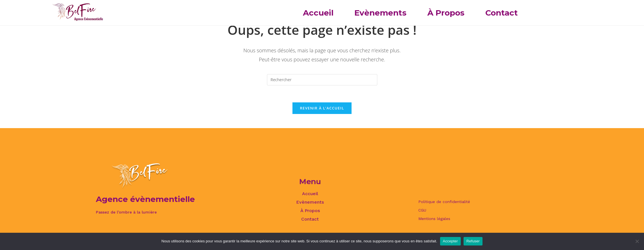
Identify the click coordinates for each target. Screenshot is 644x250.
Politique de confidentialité (444, 202)
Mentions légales (434, 219)
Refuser (473, 241)
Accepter (450, 241)
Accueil (318, 13)
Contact (502, 13)
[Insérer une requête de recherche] (322, 80)
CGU (422, 210)
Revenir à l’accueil (322, 108)
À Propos (446, 13)
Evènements (380, 13)
